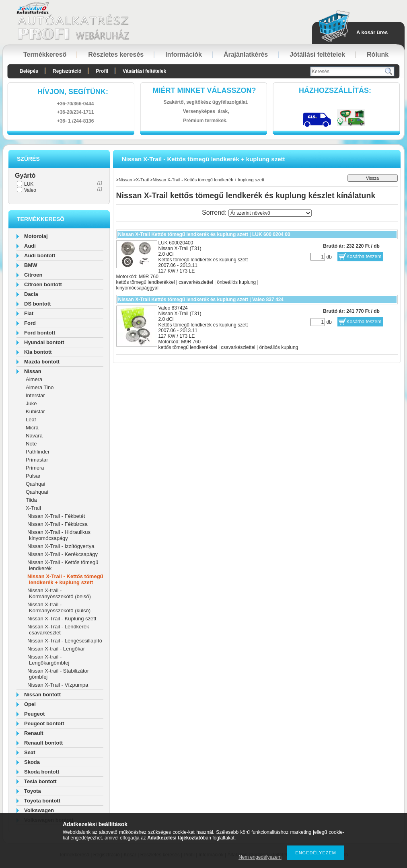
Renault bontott (43, 743)
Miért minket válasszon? (205, 90)
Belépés (29, 71)
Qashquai (37, 492)
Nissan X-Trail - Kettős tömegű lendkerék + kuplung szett (65, 579)
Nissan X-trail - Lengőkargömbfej (48, 660)
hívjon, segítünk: (73, 92)
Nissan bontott (42, 695)
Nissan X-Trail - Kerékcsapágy (63, 554)
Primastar (37, 460)
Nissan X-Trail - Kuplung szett (62, 619)
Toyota (33, 791)
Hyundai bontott (44, 342)
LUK (29, 184)
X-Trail (33, 508)
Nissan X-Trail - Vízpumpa (58, 685)
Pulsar (33, 476)
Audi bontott (40, 255)
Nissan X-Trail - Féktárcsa (58, 524)
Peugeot (34, 714)
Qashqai (35, 484)
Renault (34, 733)
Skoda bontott (42, 772)
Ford (30, 323)
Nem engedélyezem (260, 857)
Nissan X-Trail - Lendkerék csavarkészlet (58, 630)
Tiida (31, 500)
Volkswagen (39, 810)
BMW (31, 265)
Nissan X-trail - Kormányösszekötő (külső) (59, 607)
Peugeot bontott (44, 723)
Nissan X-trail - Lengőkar (56, 649)
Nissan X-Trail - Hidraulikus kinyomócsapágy (59, 535)
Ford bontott (40, 333)
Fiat (29, 313)
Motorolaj (36, 236)
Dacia (31, 294)
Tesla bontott (40, 781)
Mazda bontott (42, 362)
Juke (31, 403)
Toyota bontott (42, 801)
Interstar (35, 395)
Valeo (30, 190)
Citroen (33, 275)
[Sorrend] (270, 213)
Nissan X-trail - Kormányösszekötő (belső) (59, 593)
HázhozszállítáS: (335, 90)
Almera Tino (40, 387)
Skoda (32, 762)
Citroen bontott (43, 284)
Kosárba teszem (364, 257)
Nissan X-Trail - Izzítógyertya (61, 546)
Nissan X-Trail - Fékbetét (56, 516)
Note (31, 444)
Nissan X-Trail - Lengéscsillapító (65, 641)
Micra (32, 428)
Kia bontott (38, 352)
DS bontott (37, 304)
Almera (34, 379)
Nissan (33, 371)
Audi (30, 246)
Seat (30, 752)
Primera (35, 468)
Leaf (31, 420)
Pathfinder (38, 452)
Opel (30, 704)
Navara (34, 436)
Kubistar (35, 411)
